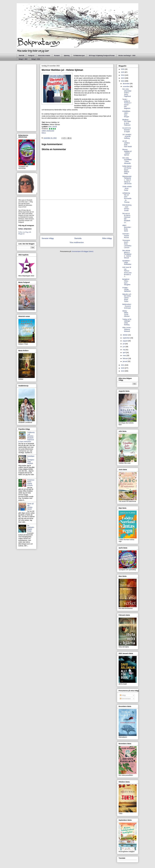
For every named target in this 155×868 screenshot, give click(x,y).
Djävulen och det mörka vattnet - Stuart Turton (127, 298)
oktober (125, 335)
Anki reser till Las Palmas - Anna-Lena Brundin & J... (127, 272)
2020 (123, 368)
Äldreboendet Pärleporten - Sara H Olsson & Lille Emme (127, 180)
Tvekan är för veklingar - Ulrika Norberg (127, 322)
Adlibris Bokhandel (48, 131)
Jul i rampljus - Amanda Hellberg (127, 136)
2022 (123, 81)
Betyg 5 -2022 (36, 59)
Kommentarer (125, 699)
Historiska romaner (44, 56)
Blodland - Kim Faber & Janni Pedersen (127, 122)
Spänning (67, 56)
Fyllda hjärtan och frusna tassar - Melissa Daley (127, 170)
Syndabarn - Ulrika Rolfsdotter (127, 263)
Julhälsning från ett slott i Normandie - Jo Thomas (127, 198)
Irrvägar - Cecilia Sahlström (127, 289)
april (124, 353)
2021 (123, 365)
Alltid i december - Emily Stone (127, 228)
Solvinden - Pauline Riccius (126, 236)
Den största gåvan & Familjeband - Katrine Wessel (127, 254)
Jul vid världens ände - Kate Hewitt (127, 144)
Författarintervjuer (79, 56)
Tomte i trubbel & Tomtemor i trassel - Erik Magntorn (127, 104)
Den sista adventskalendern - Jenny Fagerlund (127, 93)
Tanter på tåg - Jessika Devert (30, 506)
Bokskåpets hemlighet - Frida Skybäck (31, 460)
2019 (123, 371)
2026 (123, 69)
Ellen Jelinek (53, 127)
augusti (125, 341)
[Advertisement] (77, 216)
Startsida (21, 56)
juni (124, 347)
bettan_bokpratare (25, 229)
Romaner (57, 56)
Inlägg (123, 695)
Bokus (44, 133)
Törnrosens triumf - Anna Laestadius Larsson (127, 244)
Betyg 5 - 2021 (23, 59)
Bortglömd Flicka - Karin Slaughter (126, 282)
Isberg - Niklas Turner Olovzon (126, 314)
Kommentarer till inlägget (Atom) (83, 251)
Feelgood (31, 56)
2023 (123, 78)
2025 (123, 72)
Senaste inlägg (48, 238)
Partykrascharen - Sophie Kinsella (31, 483)
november (126, 86)
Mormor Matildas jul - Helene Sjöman (127, 152)
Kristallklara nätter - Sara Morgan (126, 114)
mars (125, 355)
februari (125, 358)
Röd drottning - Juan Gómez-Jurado (127, 208)
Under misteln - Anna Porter (127, 188)
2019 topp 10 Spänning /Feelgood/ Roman (102, 56)
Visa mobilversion (77, 242)
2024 (123, 75)
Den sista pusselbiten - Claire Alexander (127, 161)
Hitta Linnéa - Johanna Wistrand (127, 329)
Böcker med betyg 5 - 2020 (127, 56)
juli (124, 344)
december (126, 84)
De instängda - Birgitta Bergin (31, 528)
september (126, 338)
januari (125, 361)
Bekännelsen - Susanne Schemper (127, 306)
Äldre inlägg (107, 238)
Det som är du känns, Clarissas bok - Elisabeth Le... (126, 218)
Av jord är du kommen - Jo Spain (127, 130)
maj (124, 350)
